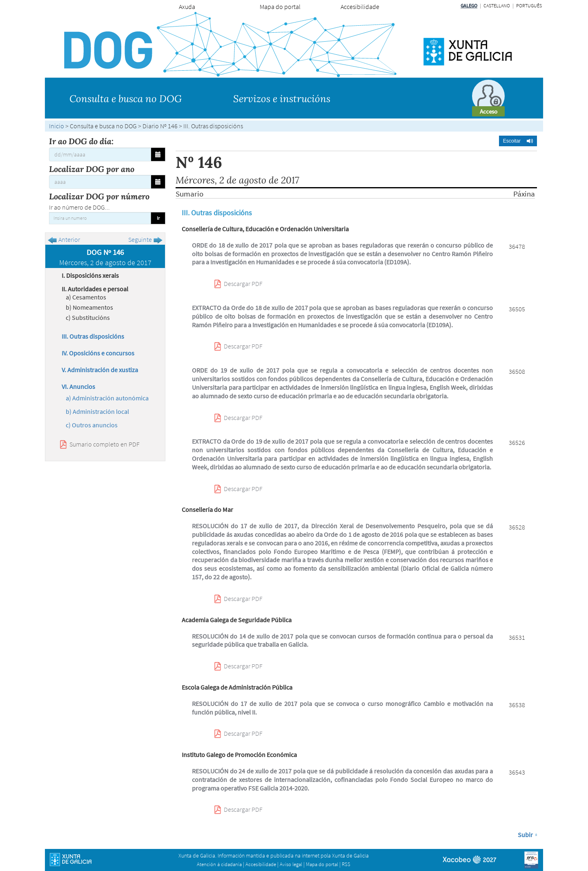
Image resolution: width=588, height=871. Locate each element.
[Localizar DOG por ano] (100, 182)
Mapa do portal (280, 7)
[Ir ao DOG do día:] (100, 154)
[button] (518, 141)
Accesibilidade (360, 7)
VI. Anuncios (78, 386)
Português (529, 6)
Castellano (497, 6)
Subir (525, 835)
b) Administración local (97, 411)
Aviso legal (291, 864)
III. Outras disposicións (93, 336)
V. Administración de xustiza (100, 370)
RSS (346, 864)
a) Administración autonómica (107, 398)
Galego (469, 6)
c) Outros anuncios (92, 425)
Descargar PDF (243, 284)
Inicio (57, 126)
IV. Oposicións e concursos (98, 353)
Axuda (187, 7)
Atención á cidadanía (219, 864)
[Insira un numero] (100, 218)
